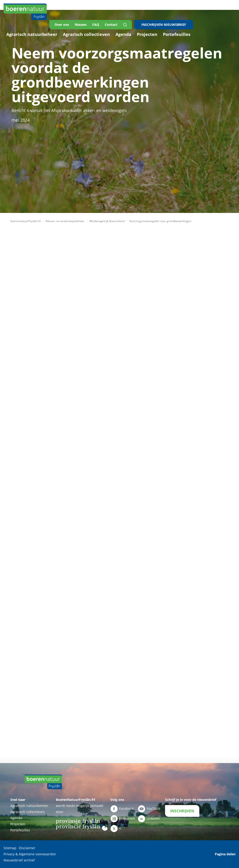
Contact (111, 25)
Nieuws (81, 25)
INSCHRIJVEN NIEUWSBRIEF (164, 25)
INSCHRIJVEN (182, 811)
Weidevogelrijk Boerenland (107, 221)
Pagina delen (225, 854)
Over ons (62, 25)
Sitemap (10, 848)
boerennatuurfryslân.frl (26, 221)
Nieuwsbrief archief (19, 860)
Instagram (123, 819)
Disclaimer (27, 848)
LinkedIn (149, 819)
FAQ (96, 25)
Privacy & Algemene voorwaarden (30, 854)
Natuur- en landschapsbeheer (65, 221)
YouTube (149, 809)
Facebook (122, 809)
